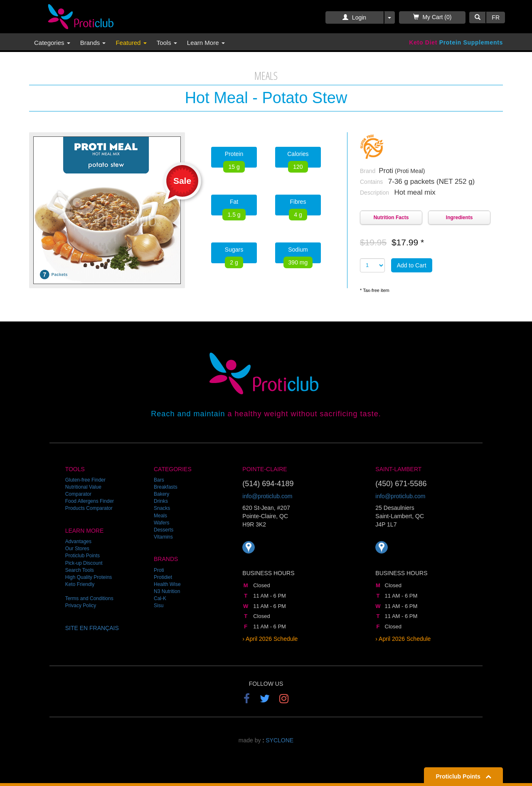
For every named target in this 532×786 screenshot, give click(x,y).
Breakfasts (166, 487)
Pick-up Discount (84, 563)
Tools (167, 43)
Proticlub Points (83, 556)
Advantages (78, 541)
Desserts (164, 530)
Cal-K (160, 598)
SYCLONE (280, 740)
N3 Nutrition (167, 591)
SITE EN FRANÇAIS (92, 628)
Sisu (159, 606)
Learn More (206, 43)
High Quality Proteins (89, 577)
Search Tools (80, 570)
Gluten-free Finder (85, 480)
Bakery (161, 494)
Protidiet (163, 577)
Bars (159, 480)
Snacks (162, 508)
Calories (298, 159)
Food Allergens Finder (90, 501)
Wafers (162, 523)
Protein (234, 159)
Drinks (161, 501)
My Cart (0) (432, 17)
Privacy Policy (81, 606)
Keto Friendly (80, 584)
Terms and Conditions (89, 598)
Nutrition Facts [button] (391, 218)
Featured (131, 43)
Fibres (298, 207)
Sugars (234, 255)
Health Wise (167, 584)
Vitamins (163, 537)
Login (354, 17)
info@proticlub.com (267, 496)
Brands (93, 43)
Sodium (298, 255)
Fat (234, 207)
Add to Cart (412, 265)
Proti (159, 570)
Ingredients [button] (459, 218)
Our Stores (77, 549)
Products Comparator (89, 508)
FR (496, 17)
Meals (160, 516)
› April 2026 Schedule (270, 639)
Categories (52, 43)
